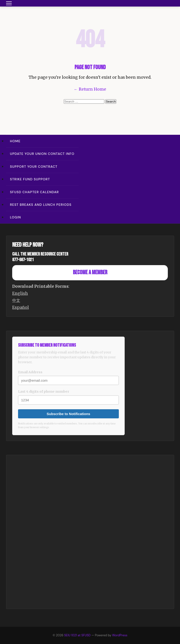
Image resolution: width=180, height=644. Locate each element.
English (20, 293)
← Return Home (90, 89)
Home (15, 141)
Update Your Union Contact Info (42, 154)
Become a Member (90, 272)
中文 (16, 300)
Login (16, 217)
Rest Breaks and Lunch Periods (41, 205)
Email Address (30, 372)
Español (21, 307)
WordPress (120, 635)
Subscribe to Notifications (68, 414)
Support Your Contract (34, 167)
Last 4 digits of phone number (44, 391)
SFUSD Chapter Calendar (35, 192)
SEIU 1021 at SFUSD (78, 635)
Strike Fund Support (30, 179)
